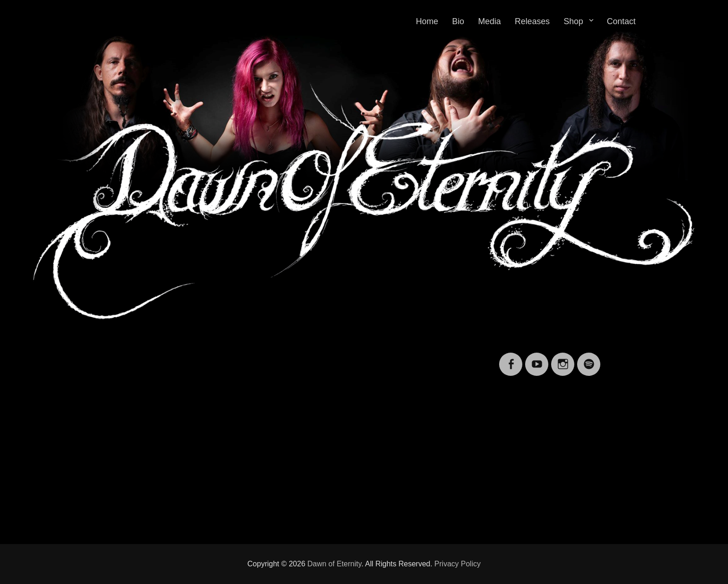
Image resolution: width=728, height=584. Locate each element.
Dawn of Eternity (334, 564)
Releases (532, 21)
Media (490, 21)
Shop (573, 21)
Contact (621, 21)
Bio (458, 21)
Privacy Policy (458, 564)
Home (427, 21)
